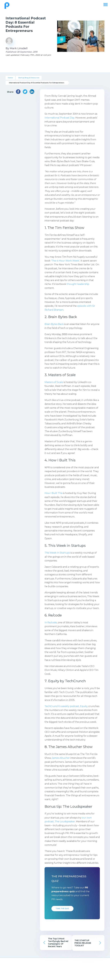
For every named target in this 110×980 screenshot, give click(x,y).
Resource (76, 970)
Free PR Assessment (96, 971)
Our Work (55, 970)
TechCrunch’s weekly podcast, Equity (66, 706)
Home (10, 78)
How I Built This (53, 493)
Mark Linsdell (19, 48)
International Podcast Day (59, 118)
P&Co (55, 975)
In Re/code (51, 623)
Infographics (76, 975)
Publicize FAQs (14, 975)
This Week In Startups (57, 553)
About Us (14, 970)
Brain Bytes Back (54, 324)
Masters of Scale (54, 382)
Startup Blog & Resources (29, 78)
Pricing (34, 970)
